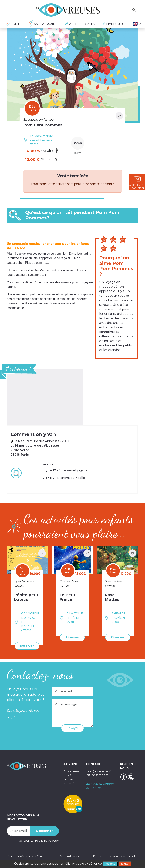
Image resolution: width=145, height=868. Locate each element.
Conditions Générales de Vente (28, 856)
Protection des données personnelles (112, 856)
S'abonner (44, 830)
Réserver (26, 645)
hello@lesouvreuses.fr (101, 770)
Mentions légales (68, 856)
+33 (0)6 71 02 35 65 (99, 775)
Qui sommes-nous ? (70, 774)
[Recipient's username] (19, 830)
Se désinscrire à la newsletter (39, 840)
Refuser (126, 863)
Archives (69, 783)
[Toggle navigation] (8, 10)
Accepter (109, 863)
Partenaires (71, 787)
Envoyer (73, 728)
